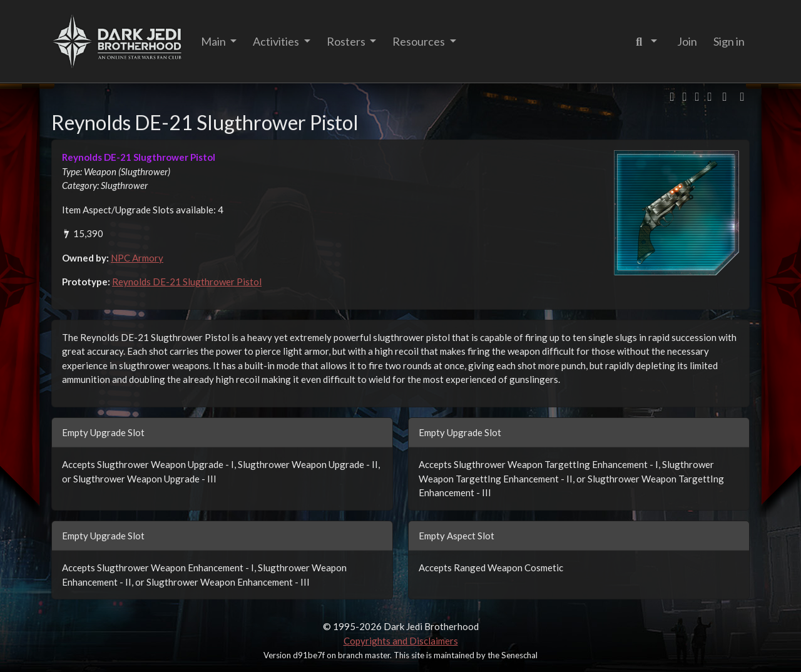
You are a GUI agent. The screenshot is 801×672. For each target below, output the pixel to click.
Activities (277, 41)
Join (687, 41)
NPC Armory (137, 258)
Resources (420, 41)
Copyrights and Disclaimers (401, 641)
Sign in (729, 41)
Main (214, 41)
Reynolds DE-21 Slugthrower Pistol (187, 282)
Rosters (347, 41)
